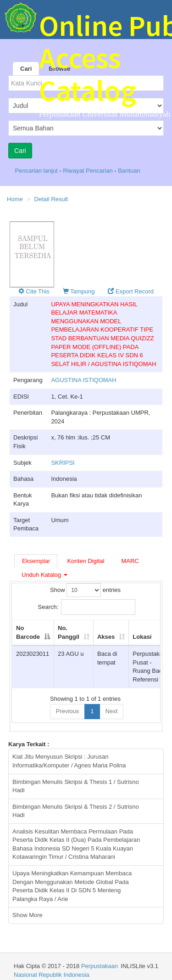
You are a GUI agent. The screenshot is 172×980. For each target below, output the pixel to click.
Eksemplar (36, 561)
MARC (130, 561)
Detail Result (51, 199)
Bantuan (129, 171)
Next (112, 711)
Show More (28, 915)
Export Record (131, 291)
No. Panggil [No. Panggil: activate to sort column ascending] (69, 632)
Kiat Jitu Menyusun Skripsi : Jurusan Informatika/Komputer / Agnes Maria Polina (69, 761)
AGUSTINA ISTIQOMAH (83, 380)
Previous (68, 711)
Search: (87, 607)
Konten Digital (86, 561)
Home (15, 199)
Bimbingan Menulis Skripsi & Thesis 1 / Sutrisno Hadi (76, 786)
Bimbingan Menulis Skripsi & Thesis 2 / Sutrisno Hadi (76, 811)
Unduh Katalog (44, 575)
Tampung (79, 291)
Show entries (85, 590)
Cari (26, 69)
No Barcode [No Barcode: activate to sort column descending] (28, 632)
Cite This (34, 291)
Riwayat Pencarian (89, 171)
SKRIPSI (63, 463)
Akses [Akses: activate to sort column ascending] (106, 637)
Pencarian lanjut (37, 171)
